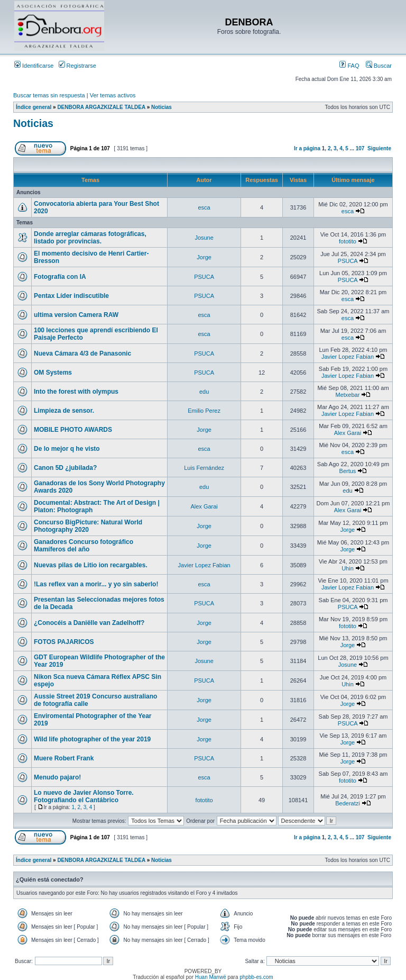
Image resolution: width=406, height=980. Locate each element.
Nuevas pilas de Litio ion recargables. (91, 565)
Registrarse (77, 66)
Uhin (348, 568)
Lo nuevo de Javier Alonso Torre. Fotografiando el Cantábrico (84, 796)
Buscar (379, 66)
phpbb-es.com (256, 977)
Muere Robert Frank (64, 758)
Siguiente (379, 148)
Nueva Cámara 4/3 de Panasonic (82, 353)
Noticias (162, 107)
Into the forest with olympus (76, 392)
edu (204, 392)
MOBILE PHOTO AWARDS (73, 430)
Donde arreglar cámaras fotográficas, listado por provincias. (90, 238)
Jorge (204, 257)
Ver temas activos (113, 95)
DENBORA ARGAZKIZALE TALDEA (101, 107)
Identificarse (34, 66)
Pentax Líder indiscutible (71, 296)
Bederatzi (347, 803)
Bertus (348, 471)
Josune (204, 238)
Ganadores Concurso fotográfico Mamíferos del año (84, 546)
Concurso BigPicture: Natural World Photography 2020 (88, 526)
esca (204, 207)
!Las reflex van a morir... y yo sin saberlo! (96, 584)
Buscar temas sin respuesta (49, 95)
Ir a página (307, 148)
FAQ (349, 66)
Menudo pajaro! (57, 777)
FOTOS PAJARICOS (64, 642)
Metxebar (348, 395)
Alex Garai (348, 433)
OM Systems (53, 373)
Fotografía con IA (60, 277)
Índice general (34, 107)
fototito (348, 241)
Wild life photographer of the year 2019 (92, 739)
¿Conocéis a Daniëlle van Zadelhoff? (89, 623)
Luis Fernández (204, 468)
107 (360, 148)
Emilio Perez (204, 411)
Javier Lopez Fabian (348, 357)
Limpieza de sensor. (64, 411)
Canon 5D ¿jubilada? (65, 468)
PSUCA (348, 261)
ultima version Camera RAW (76, 315)
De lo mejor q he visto (67, 449)
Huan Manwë (211, 977)
